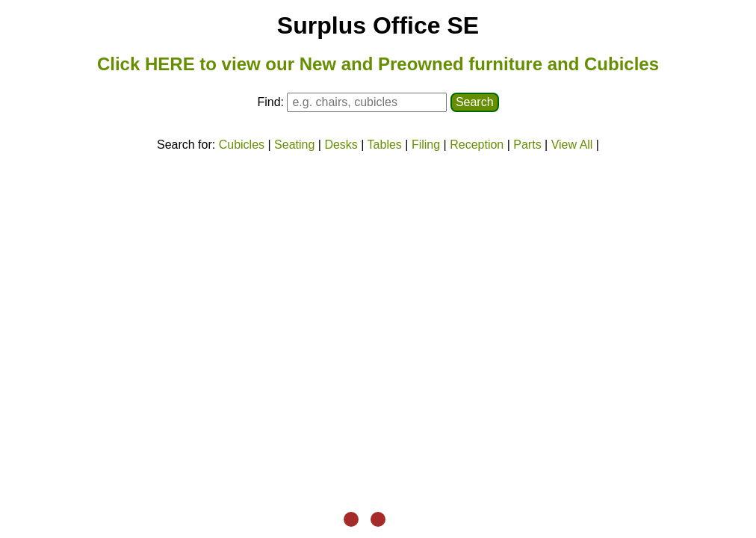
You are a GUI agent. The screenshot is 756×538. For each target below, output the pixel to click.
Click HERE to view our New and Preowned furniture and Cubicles (378, 64)
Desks (341, 145)
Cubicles (242, 145)
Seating (294, 145)
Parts (527, 145)
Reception (477, 145)
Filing (426, 145)
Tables (385, 145)
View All (572, 145)
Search (475, 102)
